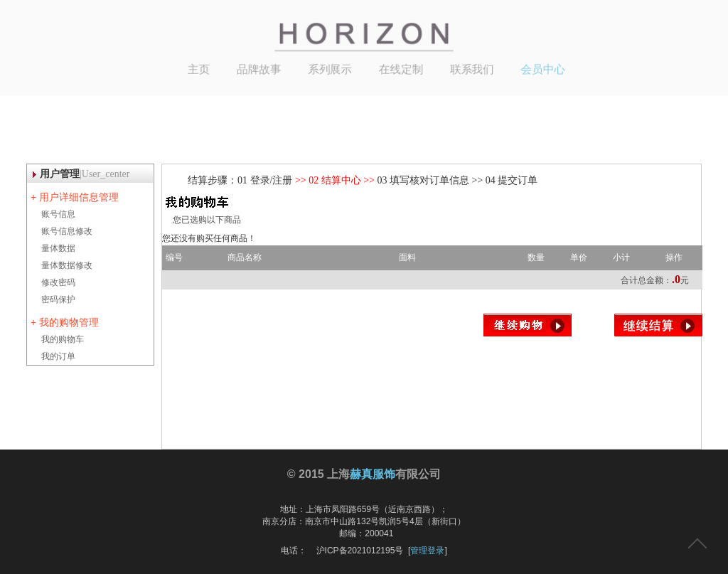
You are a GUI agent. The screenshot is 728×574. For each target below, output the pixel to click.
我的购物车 (63, 339)
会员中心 (532, 68)
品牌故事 (264, 68)
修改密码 (58, 282)
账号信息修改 (67, 231)
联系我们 (466, 68)
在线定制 (399, 68)
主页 (208, 68)
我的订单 (58, 356)
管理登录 (427, 551)
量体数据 (58, 248)
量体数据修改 (67, 265)
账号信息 (58, 214)
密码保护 (58, 299)
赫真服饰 (373, 474)
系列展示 (332, 68)
